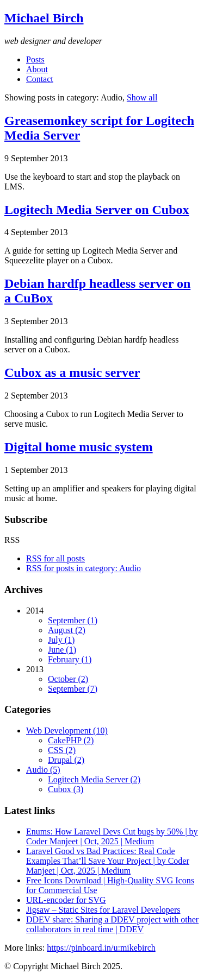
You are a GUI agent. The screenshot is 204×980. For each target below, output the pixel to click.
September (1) (73, 620)
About (37, 69)
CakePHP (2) (71, 740)
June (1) (62, 650)
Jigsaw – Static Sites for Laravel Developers (103, 910)
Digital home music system (79, 447)
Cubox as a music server (72, 372)
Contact (40, 79)
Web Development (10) (67, 731)
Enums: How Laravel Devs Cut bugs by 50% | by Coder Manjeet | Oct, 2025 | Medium (112, 836)
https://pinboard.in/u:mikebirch (101, 948)
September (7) (73, 689)
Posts (35, 59)
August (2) (67, 630)
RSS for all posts (55, 558)
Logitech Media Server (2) (94, 779)
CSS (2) (62, 750)
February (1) (70, 659)
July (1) (61, 640)
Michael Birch (44, 18)
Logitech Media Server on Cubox (97, 210)
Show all (142, 97)
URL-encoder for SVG (66, 900)
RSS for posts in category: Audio (84, 568)
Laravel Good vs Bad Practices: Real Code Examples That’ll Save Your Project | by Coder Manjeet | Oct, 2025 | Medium (108, 861)
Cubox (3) (66, 789)
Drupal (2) (66, 760)
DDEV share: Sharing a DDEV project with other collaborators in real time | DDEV (112, 924)
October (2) (68, 679)
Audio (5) (43, 770)
